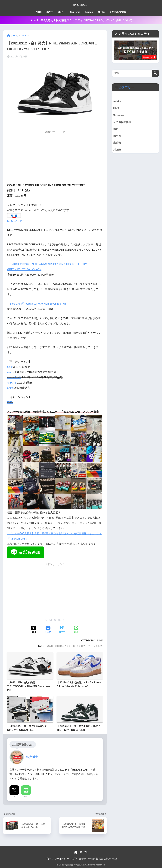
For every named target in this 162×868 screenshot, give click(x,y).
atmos (11, 372)
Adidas (89, 12)
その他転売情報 (118, 12)
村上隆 (101, 12)
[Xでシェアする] (34, 630)
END (10, 402)
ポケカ (50, 12)
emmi (10, 388)
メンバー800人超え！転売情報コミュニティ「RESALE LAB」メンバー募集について (81, 20)
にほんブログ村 (17, 221)
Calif (10, 367)
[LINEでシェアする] (76, 630)
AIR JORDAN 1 (58, 646)
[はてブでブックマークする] (62, 630)
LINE (26, 796)
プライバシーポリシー (57, 859)
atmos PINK (14, 377)
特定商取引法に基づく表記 (103, 859)
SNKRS (12, 383)
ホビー (62, 12)
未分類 (117, 144)
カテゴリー (127, 87)
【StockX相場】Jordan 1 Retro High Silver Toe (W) (38, 304)
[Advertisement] (55, 158)
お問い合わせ (79, 859)
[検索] (155, 73)
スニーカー (87, 646)
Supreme (75, 12)
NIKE (39, 12)
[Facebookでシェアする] (48, 630)
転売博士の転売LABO (81, 4)
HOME (81, 852)
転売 (100, 646)
